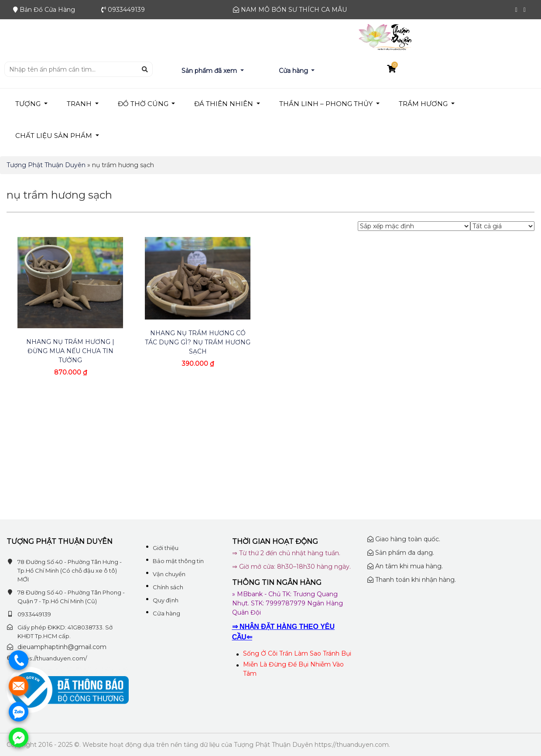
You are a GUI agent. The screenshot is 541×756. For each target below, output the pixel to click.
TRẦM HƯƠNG (424, 104)
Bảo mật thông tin (178, 561)
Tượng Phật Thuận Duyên (46, 165)
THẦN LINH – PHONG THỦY (327, 104)
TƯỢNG (29, 104)
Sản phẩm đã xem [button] (210, 71)
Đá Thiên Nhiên (224, 104)
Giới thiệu (166, 548)
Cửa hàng (166, 613)
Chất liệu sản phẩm (55, 136)
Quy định (166, 600)
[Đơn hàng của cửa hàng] (414, 226)
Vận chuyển (169, 574)
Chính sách (168, 587)
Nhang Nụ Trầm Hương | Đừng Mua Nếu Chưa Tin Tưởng (70, 351)
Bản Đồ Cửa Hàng (47, 10)
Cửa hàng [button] (294, 71)
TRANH (80, 104)
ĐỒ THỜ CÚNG (144, 104)
